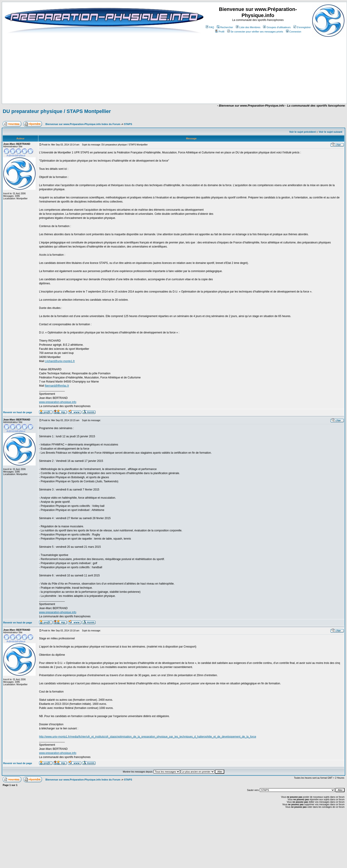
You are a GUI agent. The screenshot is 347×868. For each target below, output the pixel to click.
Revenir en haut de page (18, 412)
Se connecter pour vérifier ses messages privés (255, 32)
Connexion (294, 32)
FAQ (210, 27)
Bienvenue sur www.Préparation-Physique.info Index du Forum (83, 124)
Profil (220, 32)
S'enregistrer (302, 27)
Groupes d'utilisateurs (277, 27)
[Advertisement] (136, 90)
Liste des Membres (248, 27)
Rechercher (225, 27)
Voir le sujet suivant (331, 132)
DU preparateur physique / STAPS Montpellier (57, 111)
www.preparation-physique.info (58, 402)
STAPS (128, 124)
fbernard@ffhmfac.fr (57, 386)
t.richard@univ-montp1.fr (60, 361)
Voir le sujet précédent (302, 132)
